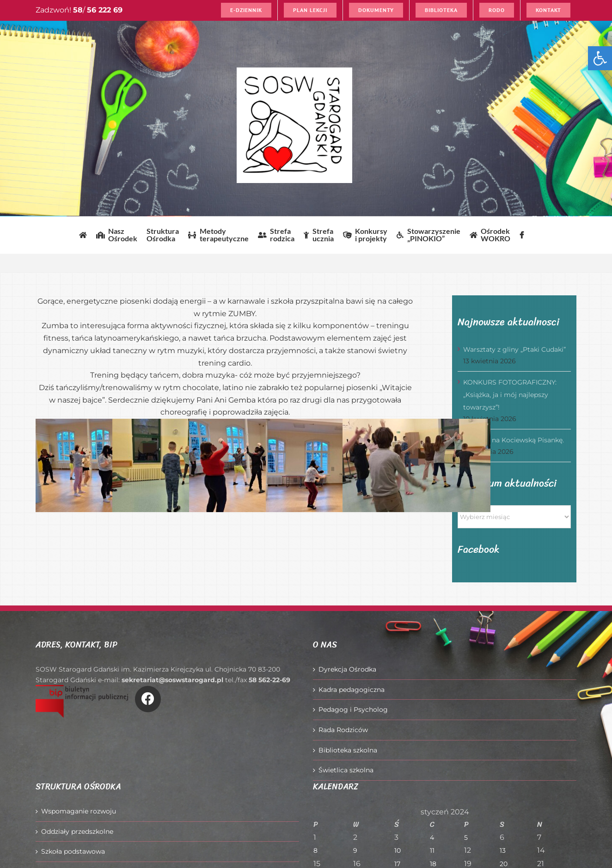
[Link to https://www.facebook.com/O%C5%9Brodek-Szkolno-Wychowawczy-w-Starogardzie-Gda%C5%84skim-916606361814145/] (148, 699)
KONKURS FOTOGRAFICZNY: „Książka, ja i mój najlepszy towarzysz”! (510, 394)
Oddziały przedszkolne (77, 831)
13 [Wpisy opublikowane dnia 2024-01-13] (503, 850)
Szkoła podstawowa (73, 851)
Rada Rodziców (343, 730)
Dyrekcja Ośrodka (347, 669)
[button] (600, 58)
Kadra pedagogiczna (352, 690)
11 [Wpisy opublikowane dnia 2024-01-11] (432, 850)
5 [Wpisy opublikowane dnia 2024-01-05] (466, 837)
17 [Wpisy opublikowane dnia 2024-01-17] (397, 864)
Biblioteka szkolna (348, 750)
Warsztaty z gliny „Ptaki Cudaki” (514, 349)
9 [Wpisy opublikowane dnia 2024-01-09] (355, 850)
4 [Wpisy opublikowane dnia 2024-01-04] (432, 837)
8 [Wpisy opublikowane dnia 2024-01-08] (315, 850)
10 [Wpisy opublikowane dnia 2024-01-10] (398, 850)
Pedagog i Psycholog (353, 709)
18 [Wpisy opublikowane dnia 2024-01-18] (433, 864)
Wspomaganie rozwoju (79, 811)
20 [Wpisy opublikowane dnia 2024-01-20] (504, 864)
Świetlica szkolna (346, 770)
